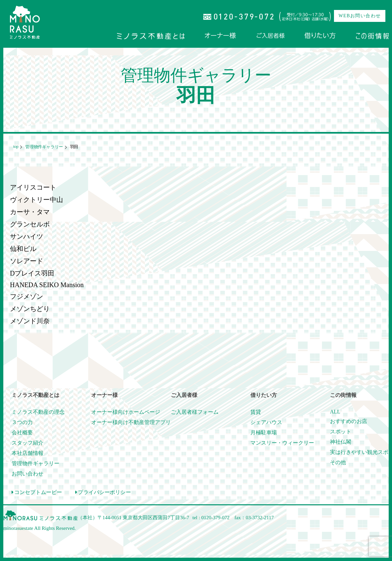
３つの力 (22, 422)
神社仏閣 (341, 442)
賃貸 (256, 412)
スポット (341, 432)
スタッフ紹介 (28, 443)
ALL (335, 412)
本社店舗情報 (28, 453)
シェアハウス (266, 422)
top (16, 146)
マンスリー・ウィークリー (282, 443)
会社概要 (22, 433)
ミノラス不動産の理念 (38, 412)
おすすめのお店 (349, 421)
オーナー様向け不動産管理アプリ (131, 422)
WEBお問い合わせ (360, 16)
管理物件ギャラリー (43, 147)
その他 (338, 462)
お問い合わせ (28, 474)
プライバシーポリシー (103, 492)
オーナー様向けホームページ (126, 412)
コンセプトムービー (37, 492)
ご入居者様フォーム (195, 412)
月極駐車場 (264, 433)
